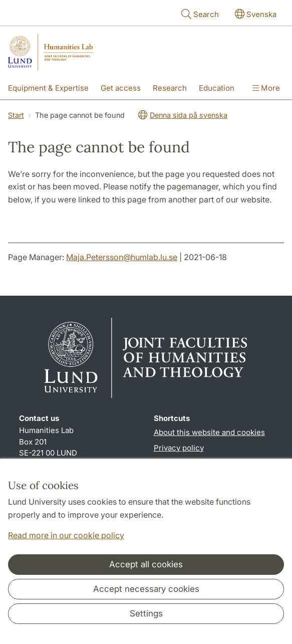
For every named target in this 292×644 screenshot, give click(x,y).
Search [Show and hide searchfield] (199, 14)
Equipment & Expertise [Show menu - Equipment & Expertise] (48, 88)
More (266, 88)
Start (16, 115)
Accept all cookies (146, 564)
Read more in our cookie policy (66, 535)
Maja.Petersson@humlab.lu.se (122, 257)
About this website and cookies (209, 432)
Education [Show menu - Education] (217, 88)
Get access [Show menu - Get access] (121, 88)
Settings (146, 613)
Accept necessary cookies (146, 589)
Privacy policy (179, 448)
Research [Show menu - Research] (170, 88)
